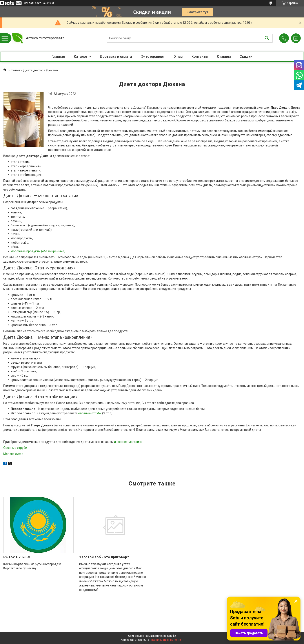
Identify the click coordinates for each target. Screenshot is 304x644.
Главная (58, 57)
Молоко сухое (13, 454)
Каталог (81, 57)
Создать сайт (32, 3)
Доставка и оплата (116, 57)
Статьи (15, 70)
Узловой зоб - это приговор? (104, 557)
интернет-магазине (128, 442)
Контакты (200, 57)
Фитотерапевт (153, 57)
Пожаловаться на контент (167, 640)
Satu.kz (172, 636)
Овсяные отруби (15, 448)
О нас (178, 57)
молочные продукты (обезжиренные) (38, 251)
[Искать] (267, 38)
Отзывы (224, 57)
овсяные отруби (90, 413)
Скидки (246, 57)
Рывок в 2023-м (17, 557)
